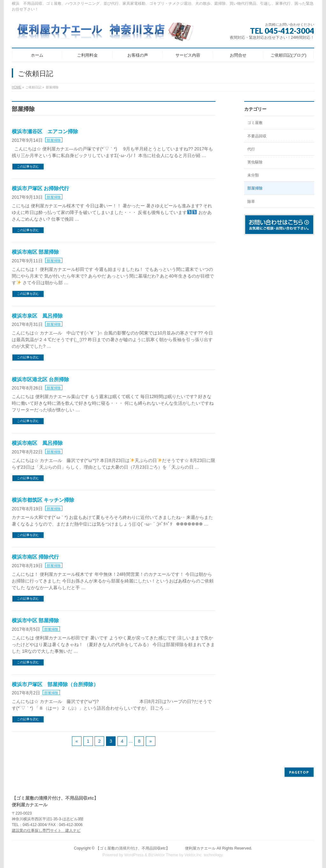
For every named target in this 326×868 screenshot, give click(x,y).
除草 (251, 202)
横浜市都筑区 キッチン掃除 (43, 500)
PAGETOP (299, 772)
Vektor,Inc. (194, 855)
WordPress (134, 855)
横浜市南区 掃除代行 (35, 557)
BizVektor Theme (163, 855)
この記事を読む (28, 166)
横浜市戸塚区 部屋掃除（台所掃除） (55, 684)
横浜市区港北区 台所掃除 (40, 379)
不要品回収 (257, 136)
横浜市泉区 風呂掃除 (37, 316)
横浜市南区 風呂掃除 (37, 443)
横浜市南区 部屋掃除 (35, 252)
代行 (251, 149)
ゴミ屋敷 (255, 123)
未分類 (253, 175)
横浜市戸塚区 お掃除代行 (40, 188)
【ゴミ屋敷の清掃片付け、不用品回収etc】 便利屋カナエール (156, 848)
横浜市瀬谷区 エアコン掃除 (45, 131)
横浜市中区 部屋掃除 (35, 620)
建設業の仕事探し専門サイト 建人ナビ (46, 830)
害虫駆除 (255, 162)
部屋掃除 (54, 140)
